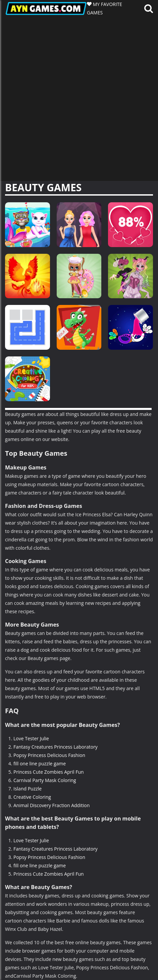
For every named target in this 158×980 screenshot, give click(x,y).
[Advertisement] (79, 99)
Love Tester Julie (31, 738)
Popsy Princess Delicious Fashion (49, 755)
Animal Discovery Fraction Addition (51, 805)
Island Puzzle (28, 789)
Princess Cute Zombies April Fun (49, 772)
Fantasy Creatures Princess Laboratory (56, 747)
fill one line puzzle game (40, 764)
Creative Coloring (32, 797)
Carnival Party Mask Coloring (45, 780)
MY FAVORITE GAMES (104, 8)
